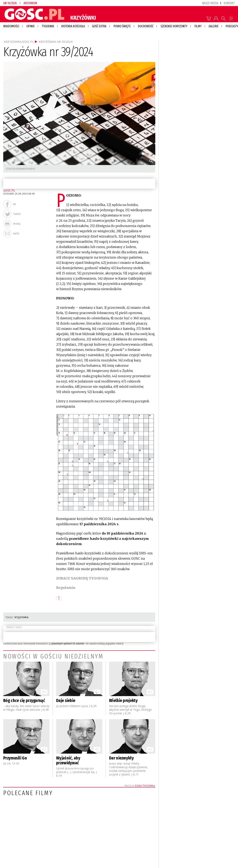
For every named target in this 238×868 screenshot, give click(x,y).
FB (14, 204)
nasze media (210, 3)
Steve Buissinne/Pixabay (20, 169)
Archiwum (30, 3)
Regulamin (66, 588)
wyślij (16, 233)
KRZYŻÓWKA (21, 617)
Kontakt (229, 3)
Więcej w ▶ (140, 786)
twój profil (216, 19)
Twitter (17, 214)
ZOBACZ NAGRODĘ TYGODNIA (82, 578)
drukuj (17, 224)
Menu (231, 19)
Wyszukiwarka (224, 19)
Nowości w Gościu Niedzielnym (53, 656)
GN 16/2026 (10, 3)
